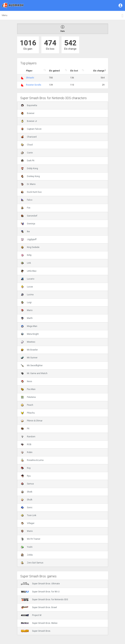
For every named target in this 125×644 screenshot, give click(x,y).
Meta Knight (30, 334)
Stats (63, 29)
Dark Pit (28, 161)
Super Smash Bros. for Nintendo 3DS (44, 600)
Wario (27, 531)
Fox (26, 208)
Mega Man (29, 326)
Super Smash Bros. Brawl (39, 607)
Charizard (29, 137)
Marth (27, 318)
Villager (28, 523)
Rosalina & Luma (32, 460)
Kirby (26, 255)
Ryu (26, 476)
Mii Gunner (29, 358)
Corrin (27, 153)
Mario (27, 310)
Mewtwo (28, 342)
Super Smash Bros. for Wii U (40, 592)
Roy (26, 468)
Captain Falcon (31, 129)
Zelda (27, 555)
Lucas (27, 287)
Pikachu (28, 413)
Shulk (27, 500)
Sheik (27, 492)
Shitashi (30, 78)
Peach (27, 405)
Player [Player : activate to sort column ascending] (29, 71)
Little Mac (29, 271)
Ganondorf (29, 216)
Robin (27, 452)
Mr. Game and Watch (34, 373)
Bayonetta (29, 105)
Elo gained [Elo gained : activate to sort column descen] (54, 71)
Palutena (28, 397)
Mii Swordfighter (32, 365)
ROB (26, 444)
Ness (26, 381)
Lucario (28, 279)
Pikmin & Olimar (32, 421)
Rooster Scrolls (34, 85)
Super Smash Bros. (36, 631)
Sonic (27, 508)
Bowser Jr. (29, 121)
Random (28, 437)
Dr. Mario (28, 184)
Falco (27, 200)
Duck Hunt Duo (31, 192)
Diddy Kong (29, 168)
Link (26, 263)
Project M (31, 615)
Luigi (26, 302)
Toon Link (29, 515)
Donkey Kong (30, 176)
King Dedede (30, 247)
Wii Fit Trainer (31, 539)
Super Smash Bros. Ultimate (40, 584)
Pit (25, 429)
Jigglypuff (29, 239)
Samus (27, 484)
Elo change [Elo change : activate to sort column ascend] (99, 71)
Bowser (28, 113)
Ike (25, 232)
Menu (5, 15)
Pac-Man (28, 389)
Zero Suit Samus (32, 563)
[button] (121, 5)
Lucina (27, 295)
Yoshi (27, 547)
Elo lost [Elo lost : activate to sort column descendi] (74, 71)
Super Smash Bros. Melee (39, 623)
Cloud (27, 145)
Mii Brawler (29, 350)
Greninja (28, 224)
